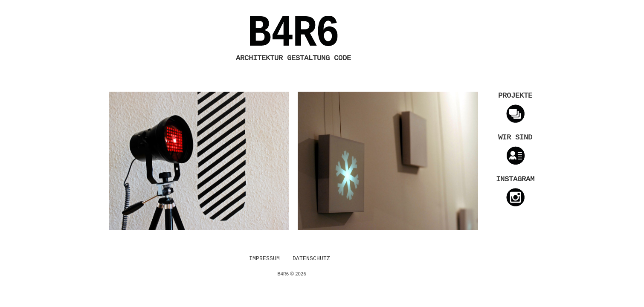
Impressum (264, 259)
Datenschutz (311, 259)
